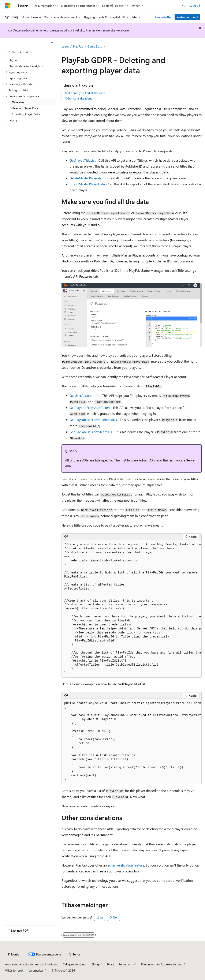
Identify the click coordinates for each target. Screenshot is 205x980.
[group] (132, 609)
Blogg (95, 964)
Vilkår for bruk (14, 970)
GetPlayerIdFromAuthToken (90, 407)
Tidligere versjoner (75, 964)
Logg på (195, 5)
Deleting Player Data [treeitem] (25, 108)
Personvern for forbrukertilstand (162, 964)
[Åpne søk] (183, 6)
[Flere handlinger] (198, 47)
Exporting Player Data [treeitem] (26, 114)
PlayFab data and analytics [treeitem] (26, 66)
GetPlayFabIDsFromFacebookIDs (93, 420)
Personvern (126, 964)
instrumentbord (187, 17)
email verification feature (126, 865)
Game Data (95, 46)
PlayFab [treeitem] (13, 60)
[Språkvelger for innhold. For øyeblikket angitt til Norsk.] (13, 954)
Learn (65, 46)
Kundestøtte (163, 17)
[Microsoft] (8, 6)
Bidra (110, 964)
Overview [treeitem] (18, 102)
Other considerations (79, 98)
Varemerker (36, 970)
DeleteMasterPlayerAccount (90, 178)
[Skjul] (52, 43)
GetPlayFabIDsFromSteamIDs (91, 432)
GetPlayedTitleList (83, 160)
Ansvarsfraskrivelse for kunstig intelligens (31, 964)
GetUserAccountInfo (84, 395)
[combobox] (29, 52)
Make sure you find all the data (85, 93)
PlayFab (78, 46)
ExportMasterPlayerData (87, 184)
